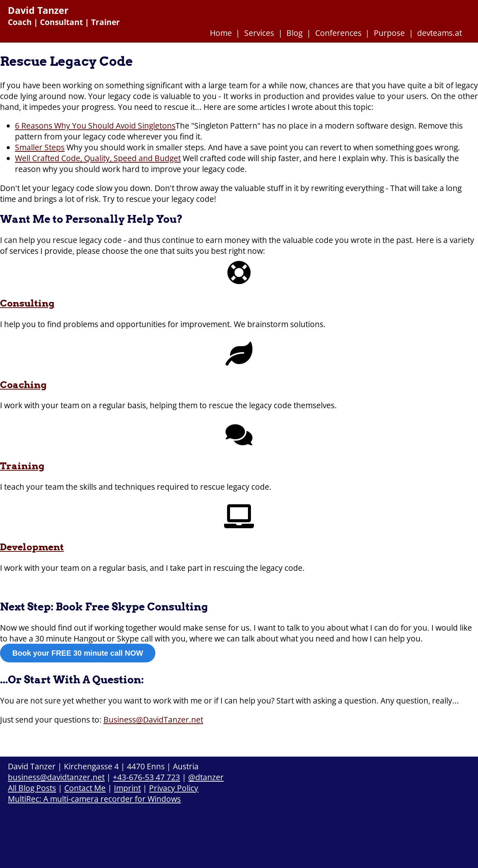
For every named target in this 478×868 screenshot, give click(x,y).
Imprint (127, 788)
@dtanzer (206, 777)
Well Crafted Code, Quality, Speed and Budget (98, 158)
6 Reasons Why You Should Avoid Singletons (95, 125)
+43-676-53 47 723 (146, 777)
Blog (294, 33)
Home (221, 33)
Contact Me (85, 788)
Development (32, 547)
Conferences (338, 33)
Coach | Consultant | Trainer (64, 22)
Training (22, 466)
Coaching (23, 385)
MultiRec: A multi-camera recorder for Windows (94, 799)
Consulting (27, 303)
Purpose (389, 33)
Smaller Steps (40, 147)
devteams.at (440, 33)
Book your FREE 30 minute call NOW (78, 653)
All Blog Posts (32, 788)
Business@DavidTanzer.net (153, 719)
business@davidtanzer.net (56, 777)
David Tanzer (38, 10)
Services (259, 33)
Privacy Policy (174, 788)
